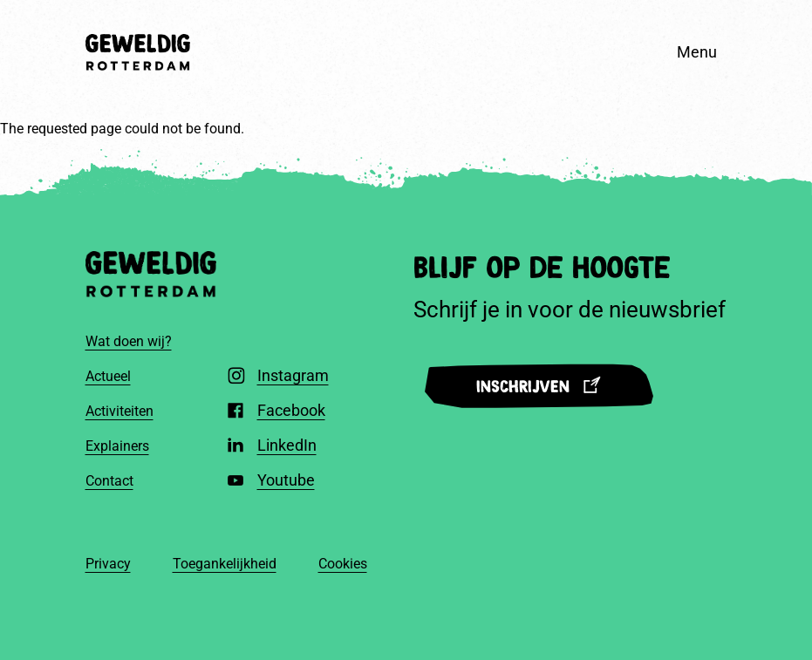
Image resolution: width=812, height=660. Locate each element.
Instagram (293, 375)
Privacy (108, 564)
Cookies (343, 564)
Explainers (117, 446)
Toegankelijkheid (225, 564)
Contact (109, 481)
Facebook (291, 410)
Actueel (108, 376)
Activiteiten (119, 411)
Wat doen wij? (129, 341)
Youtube (286, 480)
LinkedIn (287, 445)
